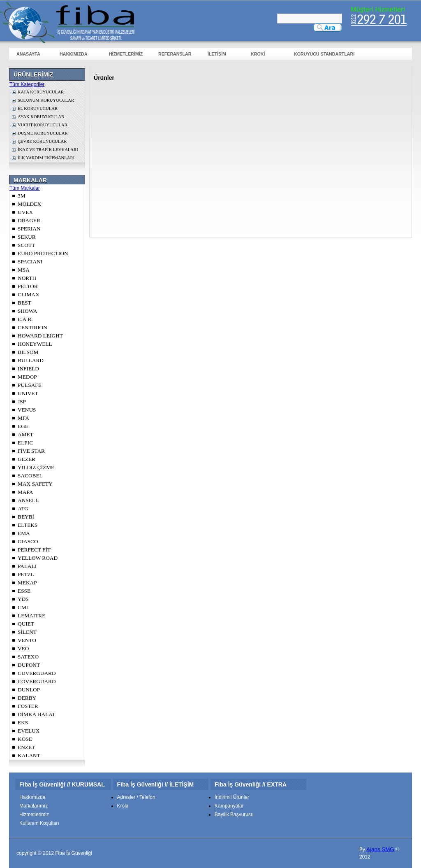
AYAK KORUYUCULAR (41, 117)
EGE (23, 426)
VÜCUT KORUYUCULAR (43, 125)
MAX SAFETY (35, 484)
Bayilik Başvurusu (234, 814)
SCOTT (26, 245)
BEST (24, 303)
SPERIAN (29, 229)
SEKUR (27, 237)
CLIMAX (29, 294)
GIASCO (28, 541)
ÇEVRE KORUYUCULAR (42, 141)
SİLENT (27, 632)
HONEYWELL (35, 344)
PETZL (26, 574)
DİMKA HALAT (36, 714)
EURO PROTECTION (43, 253)
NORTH (27, 278)
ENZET (26, 747)
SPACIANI (30, 262)
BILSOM (28, 352)
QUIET (26, 624)
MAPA (25, 492)
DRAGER (29, 220)
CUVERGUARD (37, 673)
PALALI (27, 566)
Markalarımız (34, 806)
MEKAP (27, 583)
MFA (23, 418)
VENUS (27, 410)
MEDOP (27, 377)
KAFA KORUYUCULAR (41, 92)
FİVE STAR (31, 451)
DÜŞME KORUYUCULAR (43, 133)
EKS (23, 723)
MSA (24, 270)
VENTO (27, 640)
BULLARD (31, 360)
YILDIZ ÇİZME (36, 467)
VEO (23, 648)
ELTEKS (28, 525)
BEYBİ (26, 517)
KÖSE (25, 739)
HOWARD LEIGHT (40, 336)
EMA (24, 533)
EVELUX (29, 731)
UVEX (25, 212)
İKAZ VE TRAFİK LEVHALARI (48, 150)
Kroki (123, 806)
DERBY (27, 698)
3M (22, 196)
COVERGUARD (37, 681)
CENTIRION (32, 327)
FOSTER (28, 706)
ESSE (24, 591)
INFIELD (28, 369)
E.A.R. (25, 319)
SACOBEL (30, 476)
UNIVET (28, 393)
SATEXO (28, 657)
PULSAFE (30, 385)
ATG (23, 508)
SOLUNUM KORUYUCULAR (46, 100)
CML (24, 607)
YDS (23, 599)
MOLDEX (29, 204)
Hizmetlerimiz (34, 814)
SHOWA (27, 311)
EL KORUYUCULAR (38, 108)
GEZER (27, 459)
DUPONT (29, 665)
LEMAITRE (31, 616)
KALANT (29, 755)
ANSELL (28, 500)
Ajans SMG (380, 849)
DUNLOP (29, 690)
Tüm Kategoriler (27, 84)
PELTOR (28, 286)
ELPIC (25, 443)
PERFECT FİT (34, 550)
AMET (25, 434)
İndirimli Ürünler (232, 797)
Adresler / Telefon (136, 797)
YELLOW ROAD (38, 558)
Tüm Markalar (25, 188)
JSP (22, 401)
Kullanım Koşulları (39, 823)
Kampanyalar (229, 806)
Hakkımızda (32, 797)
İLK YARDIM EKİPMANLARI (46, 158)
